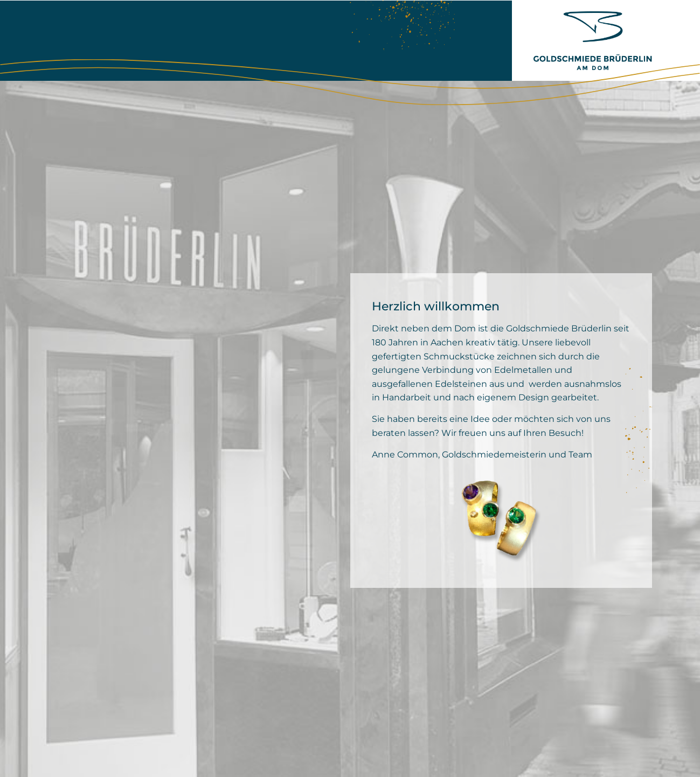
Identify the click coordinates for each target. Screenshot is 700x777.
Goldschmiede (140, 40)
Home (70, 40)
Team (209, 40)
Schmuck (266, 40)
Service (328, 40)
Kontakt (387, 40)
